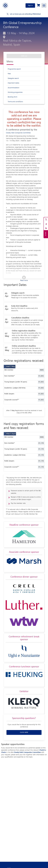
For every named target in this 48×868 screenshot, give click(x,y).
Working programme (15, 92)
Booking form (12, 97)
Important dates (13, 83)
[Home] (5, 5)
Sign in (30, 5)
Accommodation (14, 88)
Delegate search (13, 78)
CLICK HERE (24, 732)
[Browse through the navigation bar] (44, 5)
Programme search (14, 69)
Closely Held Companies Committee (18, 133)
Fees (9, 74)
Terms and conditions (15, 102)
